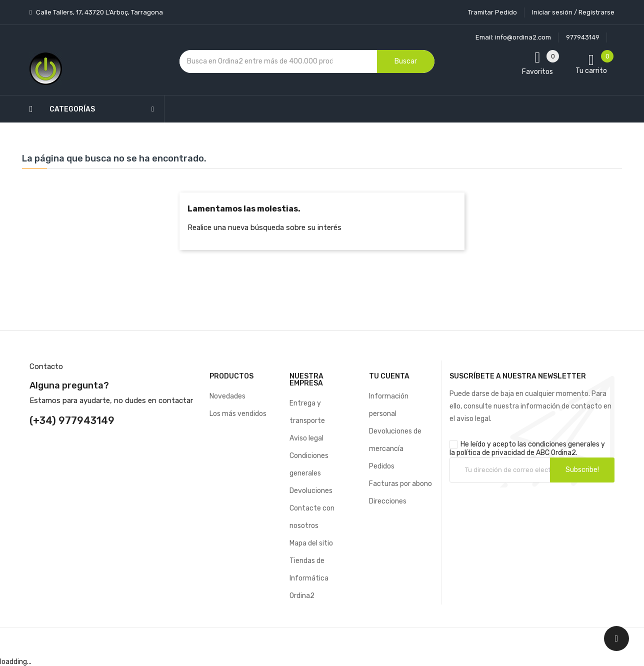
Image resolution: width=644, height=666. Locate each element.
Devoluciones (311, 491)
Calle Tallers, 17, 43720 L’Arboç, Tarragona (99, 12)
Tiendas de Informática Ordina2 (309, 578)
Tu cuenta (389, 376)
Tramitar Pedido (492, 12)
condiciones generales (564, 444)
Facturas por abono (400, 484)
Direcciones (388, 501)
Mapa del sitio (311, 543)
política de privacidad (491, 453)
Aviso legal (306, 438)
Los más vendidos (238, 414)
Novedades (227, 396)
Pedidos (382, 466)
